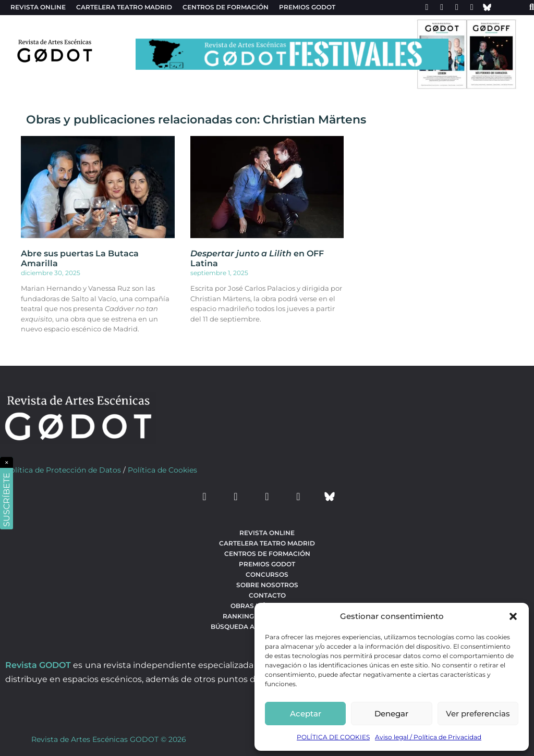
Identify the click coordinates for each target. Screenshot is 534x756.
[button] (513, 616)
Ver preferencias (478, 714)
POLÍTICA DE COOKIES (333, 737)
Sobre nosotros (267, 585)
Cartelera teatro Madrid (124, 7)
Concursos (267, 574)
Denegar (391, 714)
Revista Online (38, 7)
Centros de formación (226, 7)
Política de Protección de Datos (63, 470)
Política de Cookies (162, 470)
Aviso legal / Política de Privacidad (428, 737)
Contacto (267, 595)
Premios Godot (307, 7)
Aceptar (306, 714)
